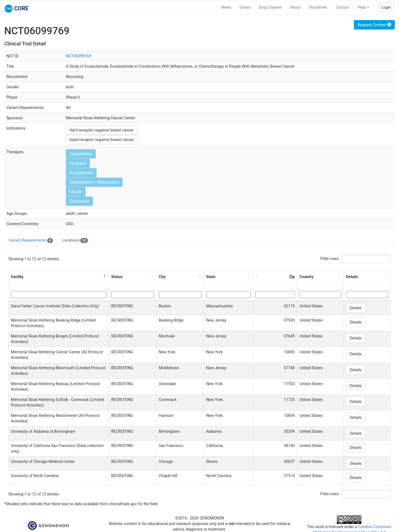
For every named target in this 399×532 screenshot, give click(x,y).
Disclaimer (318, 7)
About (295, 7)
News (226, 7)
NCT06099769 (78, 56)
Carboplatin (79, 201)
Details (356, 308)
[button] (105, 277)
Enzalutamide (81, 173)
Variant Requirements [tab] (31, 241)
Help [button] (363, 7)
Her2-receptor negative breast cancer (101, 130)
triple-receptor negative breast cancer (102, 140)
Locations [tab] (75, 241)
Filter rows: (330, 259)
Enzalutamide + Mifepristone (94, 182)
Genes (245, 7)
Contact (342, 7)
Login (386, 7)
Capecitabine (81, 154)
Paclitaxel (78, 163)
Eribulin (76, 192)
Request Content (374, 25)
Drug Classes (270, 7)
